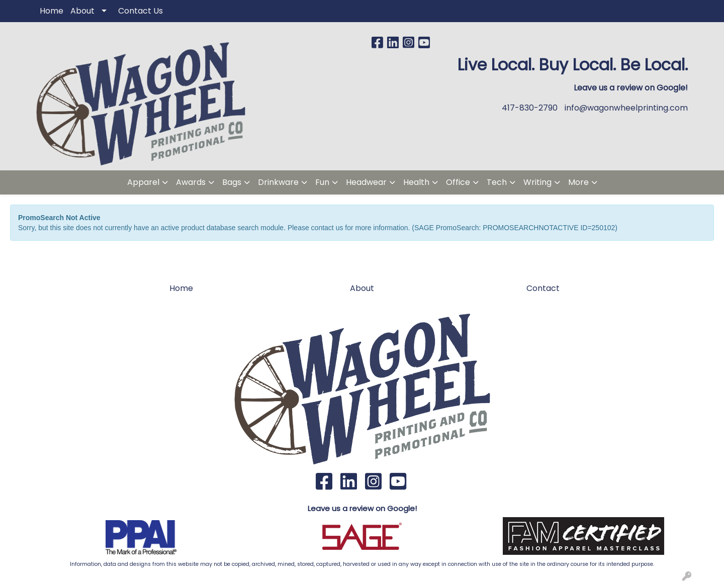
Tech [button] (497, 182)
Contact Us (141, 11)
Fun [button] (322, 182)
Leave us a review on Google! (362, 508)
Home (52, 11)
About (82, 11)
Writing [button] (537, 182)
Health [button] (416, 182)
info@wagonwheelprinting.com (626, 108)
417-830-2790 (530, 108)
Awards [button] (191, 182)
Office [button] (458, 182)
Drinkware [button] (278, 182)
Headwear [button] (366, 182)
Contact (543, 288)
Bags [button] (232, 182)
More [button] (578, 182)
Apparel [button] (143, 182)
